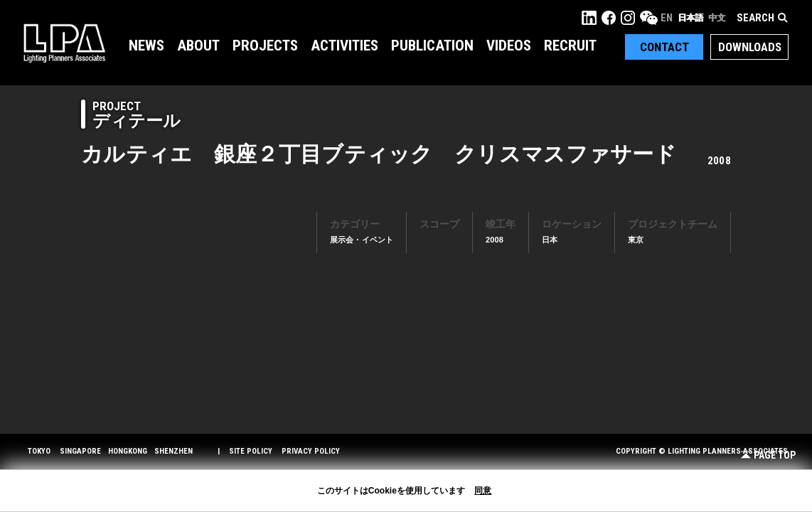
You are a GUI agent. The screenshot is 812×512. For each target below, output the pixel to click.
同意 (483, 491)
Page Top (768, 455)
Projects (265, 46)
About (198, 46)
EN (667, 18)
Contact (664, 47)
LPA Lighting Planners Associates (64, 43)
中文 (717, 18)
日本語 (690, 18)
